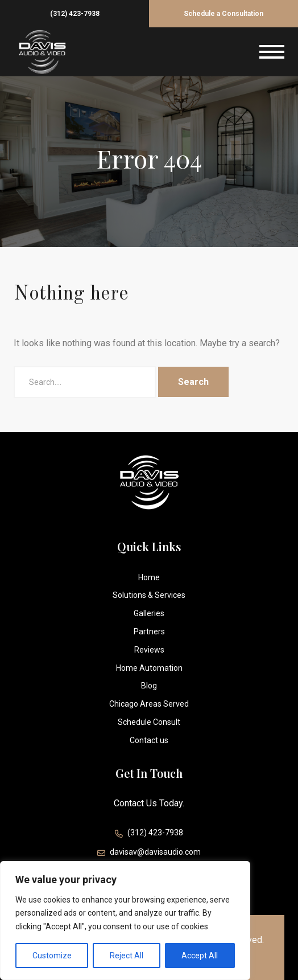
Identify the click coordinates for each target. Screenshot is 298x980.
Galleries (149, 613)
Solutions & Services (149, 595)
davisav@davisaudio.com (149, 853)
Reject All (127, 956)
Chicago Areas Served (149, 704)
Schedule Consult (149, 722)
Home (149, 577)
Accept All (200, 956)
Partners (149, 632)
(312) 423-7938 (75, 14)
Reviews (149, 650)
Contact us (149, 740)
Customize (52, 956)
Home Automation (149, 668)
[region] (125, 920)
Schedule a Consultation (223, 14)
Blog (149, 686)
